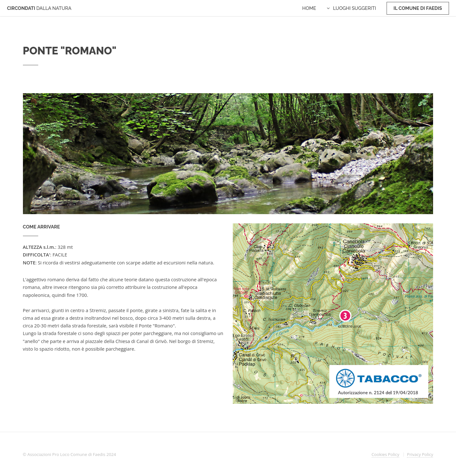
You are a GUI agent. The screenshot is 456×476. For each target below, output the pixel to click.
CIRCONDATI (39, 8)
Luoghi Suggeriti (355, 8)
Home (309, 8)
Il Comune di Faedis (418, 8)
